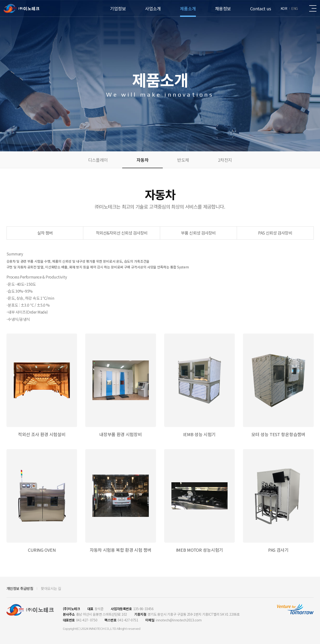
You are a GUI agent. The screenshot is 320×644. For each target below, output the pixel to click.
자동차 (142, 160)
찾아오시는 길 (51, 588)
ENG (295, 8)
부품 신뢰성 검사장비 (198, 233)
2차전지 (225, 160)
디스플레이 (98, 160)
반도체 (183, 160)
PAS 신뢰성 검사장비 (275, 233)
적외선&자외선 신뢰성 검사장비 (122, 233)
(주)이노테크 (21, 9)
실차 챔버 (45, 233)
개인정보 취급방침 (20, 588)
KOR (284, 8)
